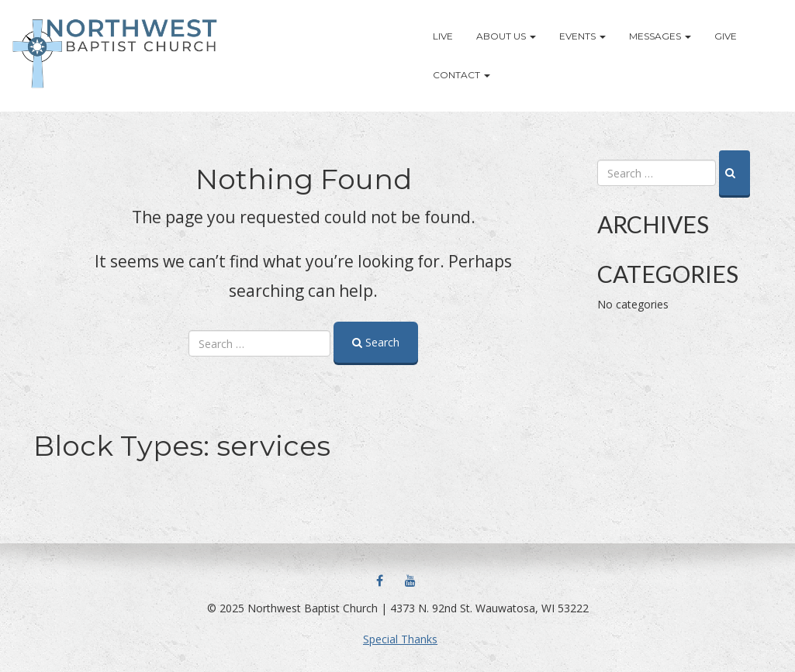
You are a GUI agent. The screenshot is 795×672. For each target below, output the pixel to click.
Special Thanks (400, 639)
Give (726, 36)
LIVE (443, 36)
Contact (461, 75)
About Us (506, 36)
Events (582, 36)
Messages (660, 36)
